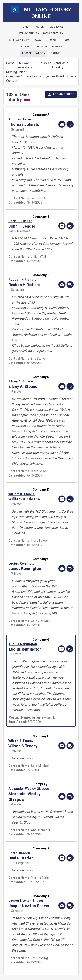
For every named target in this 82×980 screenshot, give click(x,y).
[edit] (70, 124)
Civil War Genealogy (25, 65)
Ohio (46, 63)
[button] (31, 119)
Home (10, 63)
